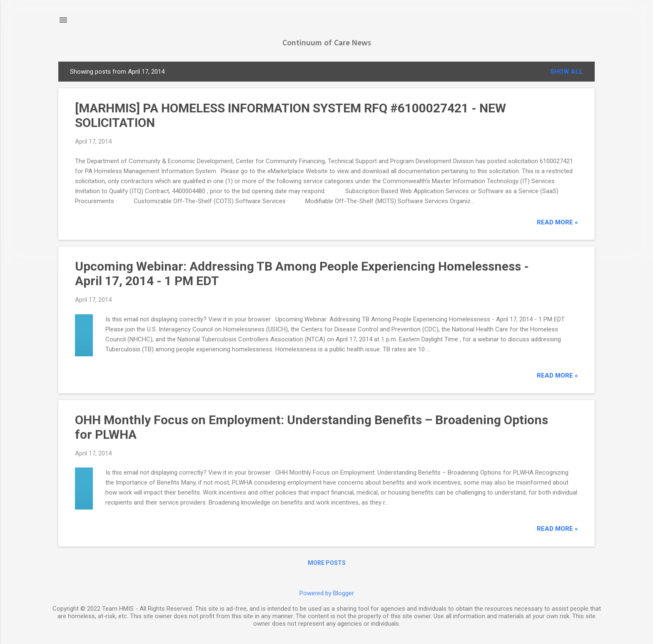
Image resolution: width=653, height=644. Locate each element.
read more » (557, 222)
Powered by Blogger (327, 593)
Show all (567, 72)
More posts (327, 563)
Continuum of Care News (327, 43)
